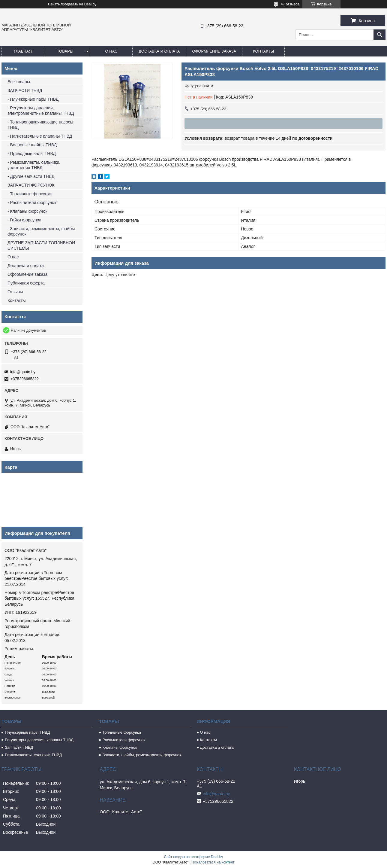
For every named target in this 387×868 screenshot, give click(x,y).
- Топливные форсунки (30, 194)
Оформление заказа (214, 51)
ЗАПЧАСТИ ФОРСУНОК (31, 185)
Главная (23, 51)
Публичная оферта (26, 283)
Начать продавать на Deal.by (72, 4)
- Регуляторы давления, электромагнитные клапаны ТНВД (41, 111)
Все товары (19, 82)
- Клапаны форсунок (27, 211)
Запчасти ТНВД (19, 747)
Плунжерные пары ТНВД (27, 732)
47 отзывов (290, 4)
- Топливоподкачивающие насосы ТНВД (40, 125)
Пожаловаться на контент (213, 862)
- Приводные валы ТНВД (32, 154)
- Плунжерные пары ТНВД (33, 99)
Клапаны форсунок (120, 747)
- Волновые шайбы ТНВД (32, 145)
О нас (111, 51)
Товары (65, 51)
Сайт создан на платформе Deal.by (194, 857)
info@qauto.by (23, 372)
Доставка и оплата (159, 51)
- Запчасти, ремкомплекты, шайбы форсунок (41, 231)
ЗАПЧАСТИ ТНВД (25, 90)
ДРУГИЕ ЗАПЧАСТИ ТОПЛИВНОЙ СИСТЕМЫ (41, 245)
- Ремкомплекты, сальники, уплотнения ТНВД (34, 165)
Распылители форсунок (124, 740)
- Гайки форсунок (24, 220)
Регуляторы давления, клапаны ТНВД (39, 740)
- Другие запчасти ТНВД (31, 176)
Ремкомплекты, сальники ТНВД (33, 755)
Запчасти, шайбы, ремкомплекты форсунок (142, 755)
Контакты (263, 51)
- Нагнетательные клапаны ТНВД (40, 136)
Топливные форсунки (122, 732)
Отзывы (15, 292)
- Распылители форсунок (32, 203)
